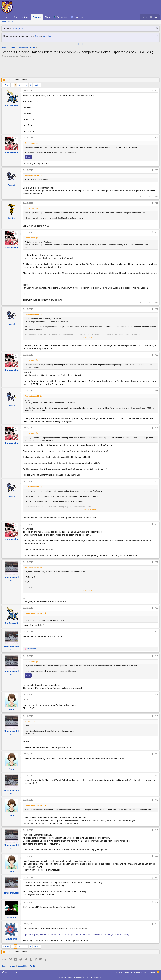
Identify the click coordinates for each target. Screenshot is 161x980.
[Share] (152, 91)
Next (36, 85)
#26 (157, 91)
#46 (157, 830)
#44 (157, 776)
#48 (157, 878)
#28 (157, 170)
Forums (37, 17)
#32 (157, 355)
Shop (47, 17)
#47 (157, 856)
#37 (157, 562)
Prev (7, 85)
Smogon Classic (10, 972)
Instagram (18, 28)
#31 (157, 309)
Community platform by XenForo (80, 977)
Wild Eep (47, 36)
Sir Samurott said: (32, 568)
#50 (157, 924)
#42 (157, 716)
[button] (13, 22)
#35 (157, 481)
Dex (15, 17)
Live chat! (79, 17)
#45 (157, 800)
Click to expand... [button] (91, 337)
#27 (157, 138)
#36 (157, 524)
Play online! (62, 17)
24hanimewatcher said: (34, 613)
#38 (157, 608)
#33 (157, 391)
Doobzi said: (30, 143)
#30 (157, 232)
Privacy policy (136, 972)
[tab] (79, 44)
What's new (6, 22)
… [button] (26, 85)
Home (6, 17)
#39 (157, 632)
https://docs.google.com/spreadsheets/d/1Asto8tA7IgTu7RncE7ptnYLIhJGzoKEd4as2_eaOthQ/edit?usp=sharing (76, 935)
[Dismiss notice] (157, 28)
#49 (157, 902)
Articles (25, 17)
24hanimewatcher (11, 56)
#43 (157, 754)
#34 (157, 428)
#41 (157, 694)
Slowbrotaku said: (32, 176)
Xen (36, 36)
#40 (157, 656)
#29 (157, 203)
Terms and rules (122, 972)
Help (146, 972)
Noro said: (29, 722)
